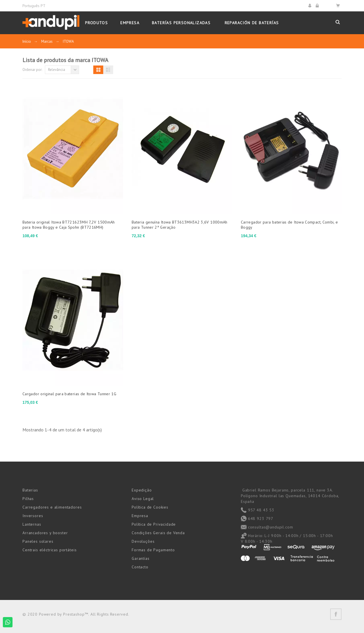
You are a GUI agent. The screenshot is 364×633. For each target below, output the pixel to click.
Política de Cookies (150, 507)
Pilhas (28, 499)
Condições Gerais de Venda (158, 533)
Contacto (140, 567)
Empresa (140, 516)
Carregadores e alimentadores (52, 507)
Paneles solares (38, 541)
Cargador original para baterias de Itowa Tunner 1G (69, 394)
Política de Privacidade (154, 524)
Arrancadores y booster (45, 533)
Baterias (30, 490)
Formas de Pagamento (153, 550)
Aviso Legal (143, 499)
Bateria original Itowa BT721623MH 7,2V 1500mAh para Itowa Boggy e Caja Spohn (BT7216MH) (69, 225)
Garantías (141, 558)
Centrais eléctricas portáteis (49, 550)
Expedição (142, 490)
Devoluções (143, 541)
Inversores (33, 516)
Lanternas (32, 524)
